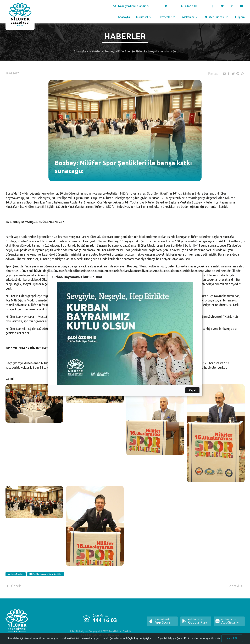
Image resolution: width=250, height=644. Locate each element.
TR (165, 6)
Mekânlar (190, 17)
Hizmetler (167, 17)
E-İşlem (240, 17)
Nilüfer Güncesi (217, 17)
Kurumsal (144, 17)
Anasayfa (124, 17)
